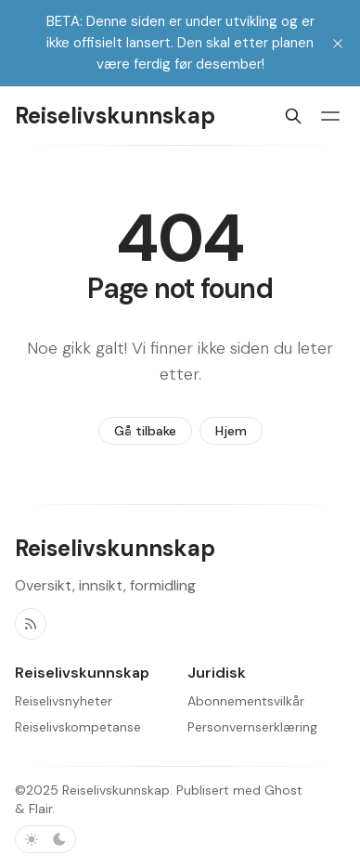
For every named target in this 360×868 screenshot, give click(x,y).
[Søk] (293, 116)
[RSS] (31, 624)
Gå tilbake (145, 431)
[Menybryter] (330, 116)
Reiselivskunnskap (116, 790)
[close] (338, 44)
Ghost (283, 790)
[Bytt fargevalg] (45, 839)
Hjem (231, 431)
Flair (40, 809)
